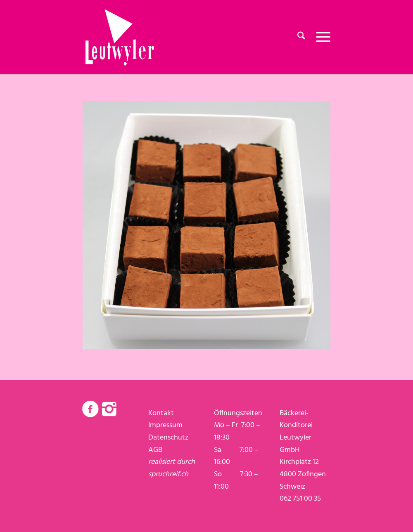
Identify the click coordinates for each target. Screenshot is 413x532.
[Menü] (320, 37)
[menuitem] (301, 37)
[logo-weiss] (120, 37)
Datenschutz (168, 438)
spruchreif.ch (168, 474)
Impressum (165, 425)
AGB (155, 450)
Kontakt (161, 413)
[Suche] (301, 37)
